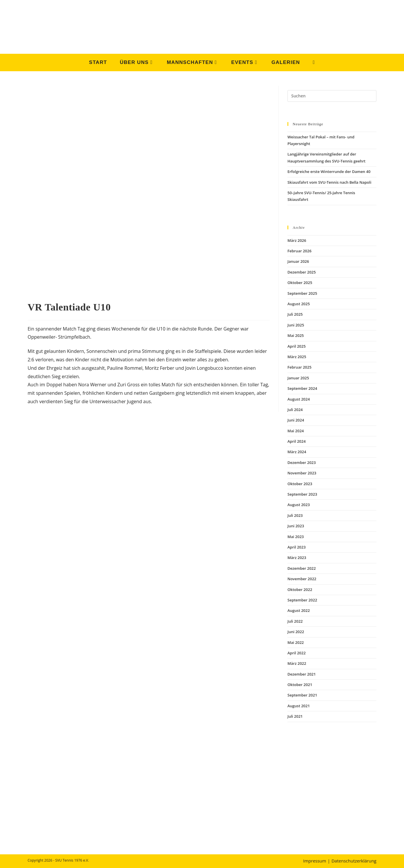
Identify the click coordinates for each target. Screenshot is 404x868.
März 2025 (297, 357)
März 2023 (297, 558)
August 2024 (299, 399)
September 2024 (302, 388)
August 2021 (299, 706)
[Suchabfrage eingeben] (332, 96)
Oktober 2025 (300, 283)
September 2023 (302, 494)
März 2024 (297, 452)
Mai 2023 (296, 537)
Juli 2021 (295, 716)
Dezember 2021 (302, 674)
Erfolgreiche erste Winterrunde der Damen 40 (329, 172)
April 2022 (297, 653)
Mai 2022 (296, 642)
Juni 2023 (296, 526)
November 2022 (302, 579)
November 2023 (302, 473)
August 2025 (299, 304)
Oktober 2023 (300, 484)
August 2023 (299, 505)
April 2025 (297, 346)
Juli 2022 (295, 621)
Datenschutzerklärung (354, 861)
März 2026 (297, 240)
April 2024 (297, 441)
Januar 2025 (298, 378)
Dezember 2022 (302, 568)
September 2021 (302, 695)
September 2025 (302, 293)
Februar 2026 (300, 251)
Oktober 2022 (300, 590)
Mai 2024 (296, 431)
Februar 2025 (300, 367)
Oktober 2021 (300, 685)
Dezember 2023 (302, 462)
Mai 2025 (296, 335)
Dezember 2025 (302, 272)
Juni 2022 (296, 632)
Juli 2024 (295, 410)
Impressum (315, 861)
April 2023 (297, 547)
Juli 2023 (295, 515)
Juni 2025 (296, 325)
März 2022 (297, 663)
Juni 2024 (296, 420)
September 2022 (302, 600)
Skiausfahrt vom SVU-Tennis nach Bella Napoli (329, 182)
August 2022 (299, 610)
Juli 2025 (295, 314)
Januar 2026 (298, 261)
